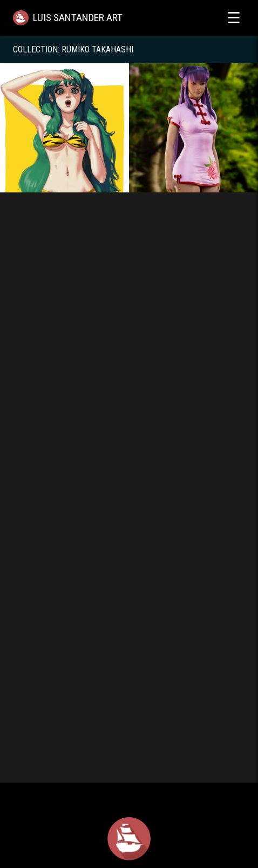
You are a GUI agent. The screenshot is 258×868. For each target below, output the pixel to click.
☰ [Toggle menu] (234, 18)
